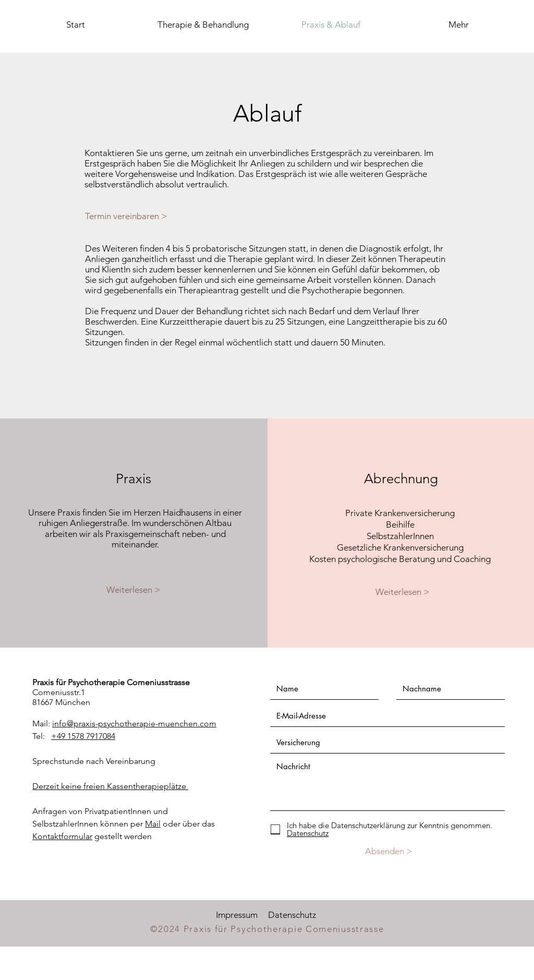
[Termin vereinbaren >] (131, 216)
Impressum (237, 915)
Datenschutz (292, 915)
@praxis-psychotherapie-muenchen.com (142, 724)
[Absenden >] (388, 851)
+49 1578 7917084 (83, 736)
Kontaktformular (62, 836)
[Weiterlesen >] (133, 590)
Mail (153, 824)
